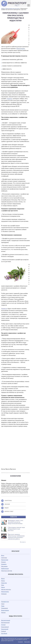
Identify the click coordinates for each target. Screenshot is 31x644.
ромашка (9, 99)
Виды (3, 556)
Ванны (3, 579)
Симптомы (4, 558)
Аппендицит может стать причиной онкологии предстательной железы (15, 522)
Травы (3, 606)
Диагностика (5, 560)
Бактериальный (5, 623)
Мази (3, 585)
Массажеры (4, 566)
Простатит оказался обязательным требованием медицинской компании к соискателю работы (16, 537)
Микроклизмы (21, 49)
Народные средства (7, 571)
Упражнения (4, 608)
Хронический (5, 629)
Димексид (4, 309)
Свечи (3, 604)
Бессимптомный (6, 620)
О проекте (20, 642)
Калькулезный (5, 627)
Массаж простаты (6, 590)
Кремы (3, 581)
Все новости (23, 542)
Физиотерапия (5, 610)
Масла (3, 587)
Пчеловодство (5, 602)
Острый (3, 625)
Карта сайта (27, 642)
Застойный (4, 634)
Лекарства (4, 583)
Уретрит (3, 613)
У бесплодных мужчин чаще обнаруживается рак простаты (16, 529)
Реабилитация (5, 569)
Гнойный (4, 631)
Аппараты (4, 564)
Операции (4, 594)
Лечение (3, 562)
